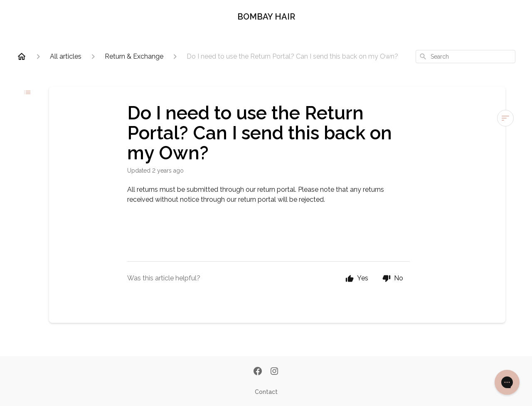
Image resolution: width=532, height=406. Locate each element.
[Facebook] (258, 372)
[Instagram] (274, 372)
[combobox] (465, 57)
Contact (266, 392)
